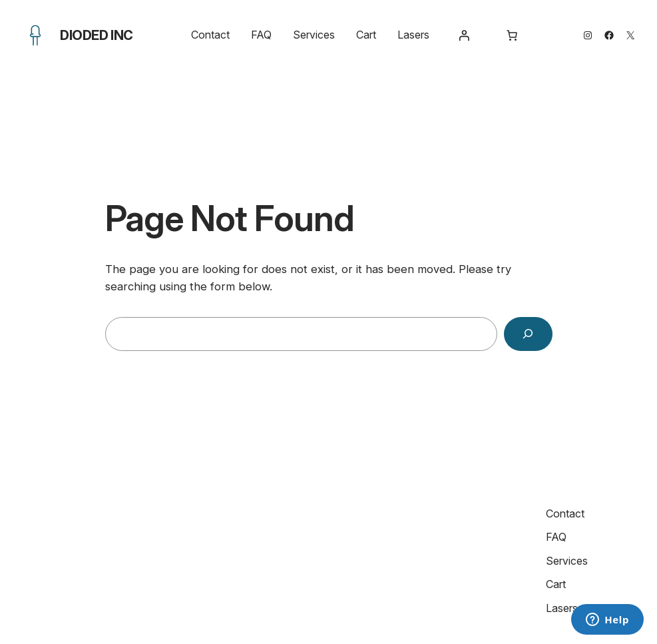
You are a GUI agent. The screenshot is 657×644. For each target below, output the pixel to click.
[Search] (528, 334)
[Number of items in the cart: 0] (512, 35)
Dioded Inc (97, 35)
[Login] (464, 35)
